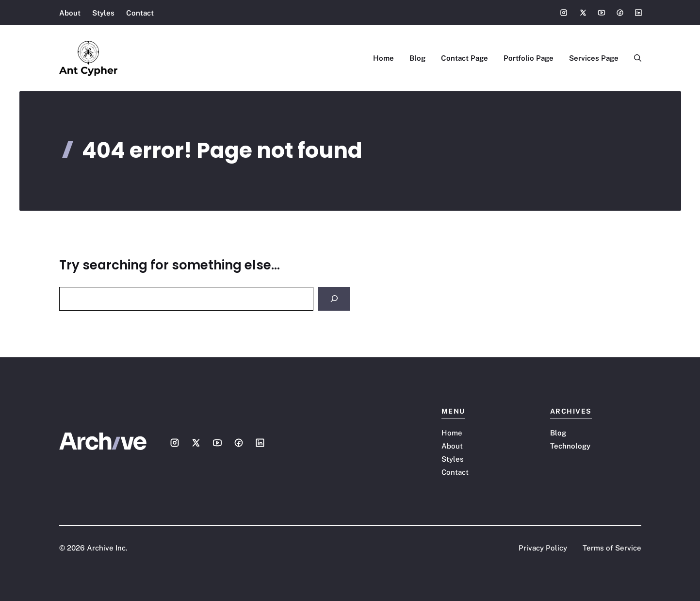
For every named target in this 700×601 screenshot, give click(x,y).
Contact (140, 13)
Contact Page (464, 58)
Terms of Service (612, 548)
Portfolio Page (529, 58)
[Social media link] (564, 13)
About (70, 13)
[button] (634, 58)
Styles (103, 13)
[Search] (334, 299)
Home (383, 58)
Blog (417, 58)
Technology (570, 446)
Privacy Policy (543, 548)
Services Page (594, 58)
